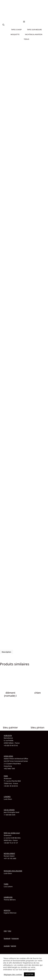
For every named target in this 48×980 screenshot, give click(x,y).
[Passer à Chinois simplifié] (24, 19)
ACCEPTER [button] (29, 974)
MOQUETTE (15, 34)
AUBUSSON (8, 736)
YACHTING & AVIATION (34, 34)
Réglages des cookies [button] (13, 974)
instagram (15, 938)
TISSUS (27, 39)
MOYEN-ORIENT (9, 854)
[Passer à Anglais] (24, 16)
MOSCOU (7, 910)
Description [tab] (6, 652)
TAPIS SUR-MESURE (34, 30)
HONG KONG (8, 756)
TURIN (6, 884)
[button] (3, 25)
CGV (5, 931)
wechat (13, 946)
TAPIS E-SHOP (16, 30)
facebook (7, 938)
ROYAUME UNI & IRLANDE (13, 871)
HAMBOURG (8, 897)
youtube (7, 946)
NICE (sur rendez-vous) (12, 833)
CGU (10, 931)
